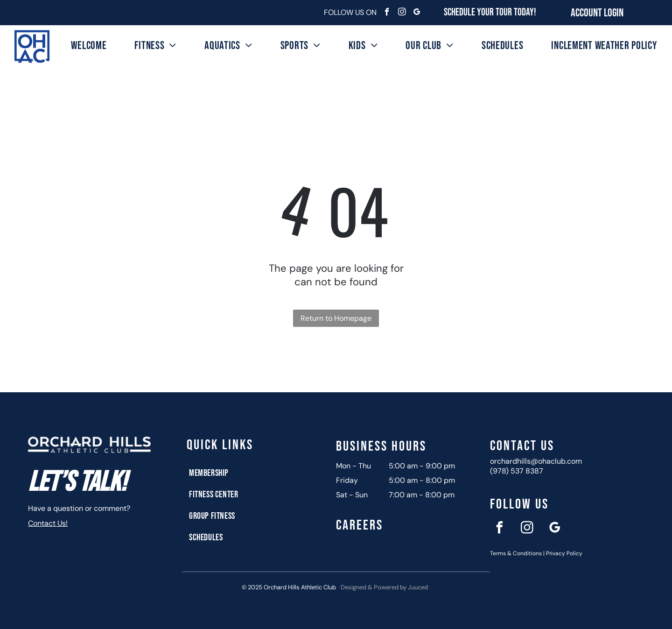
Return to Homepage (336, 318)
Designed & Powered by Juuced (384, 587)
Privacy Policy (564, 553)
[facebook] (387, 13)
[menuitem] (89, 46)
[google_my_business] (417, 13)
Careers (360, 525)
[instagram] (402, 13)
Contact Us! (48, 523)
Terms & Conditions (516, 553)
